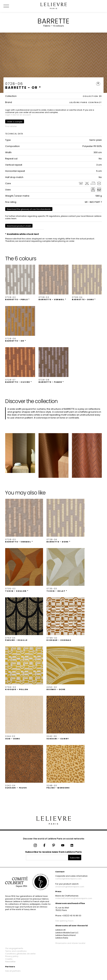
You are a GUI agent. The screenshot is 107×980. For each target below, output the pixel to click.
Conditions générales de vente (20, 954)
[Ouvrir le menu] (10, 6)
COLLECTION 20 (92, 96)
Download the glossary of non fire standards (29, 209)
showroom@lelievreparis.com (70, 887)
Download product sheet (19, 226)
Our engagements (14, 948)
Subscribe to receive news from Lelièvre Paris (53, 852)
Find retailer (11, 126)
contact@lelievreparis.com (68, 879)
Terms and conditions (16, 951)
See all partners (13, 971)
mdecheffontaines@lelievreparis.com (74, 898)
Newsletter (10, 962)
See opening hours (64, 921)
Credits (9, 959)
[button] (20, 283)
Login (8, 115)
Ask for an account (22, 115)
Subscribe (75, 858)
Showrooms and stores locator (70, 943)
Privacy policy (12, 956)
